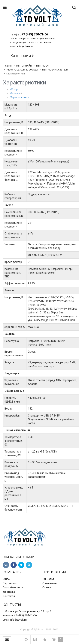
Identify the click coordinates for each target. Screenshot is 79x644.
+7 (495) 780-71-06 (35, 34)
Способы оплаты (13, 587)
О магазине (50, 583)
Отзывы (15, 93)
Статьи (47, 587)
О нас (6, 579)
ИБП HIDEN (42, 66)
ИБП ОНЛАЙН (24, 66)
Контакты (9, 596)
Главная (7, 66)
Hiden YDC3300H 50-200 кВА (22, 70)
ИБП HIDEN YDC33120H (55, 70)
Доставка (9, 592)
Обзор (14, 89)
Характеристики (20, 97)
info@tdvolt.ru (25, 46)
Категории (21, 56)
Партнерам (10, 583)
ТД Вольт (48, 579)
